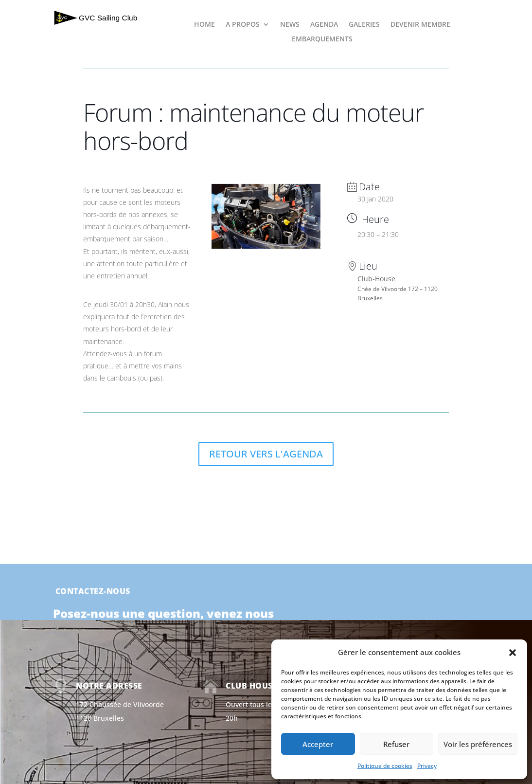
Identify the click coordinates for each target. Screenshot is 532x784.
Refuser (396, 744)
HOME (204, 25)
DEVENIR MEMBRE (420, 25)
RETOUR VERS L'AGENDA (266, 454)
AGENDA (324, 25)
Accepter (318, 744)
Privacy (427, 766)
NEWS (290, 25)
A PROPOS (243, 25)
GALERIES (364, 25)
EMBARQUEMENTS (322, 39)
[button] (513, 653)
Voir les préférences (478, 744)
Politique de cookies (385, 766)
